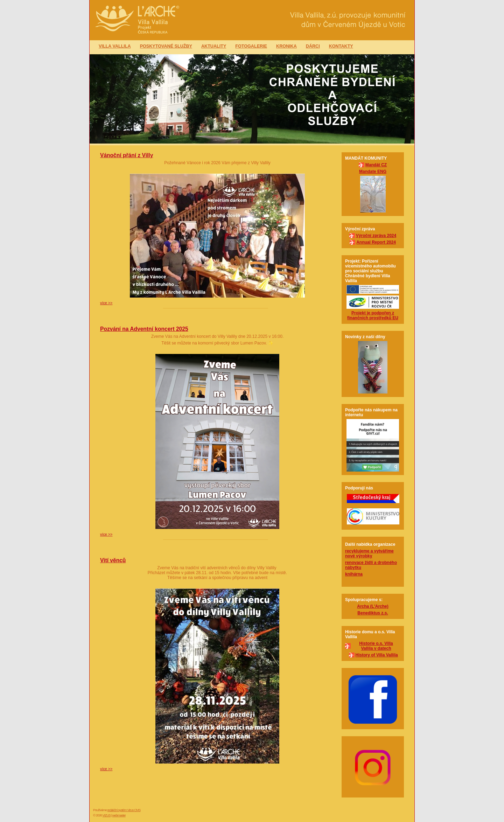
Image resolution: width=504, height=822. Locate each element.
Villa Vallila (115, 46)
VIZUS (107, 815)
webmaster (119, 815)
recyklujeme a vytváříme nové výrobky (369, 553)
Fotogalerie (251, 46)
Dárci (313, 46)
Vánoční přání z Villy (127, 155)
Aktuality (214, 46)
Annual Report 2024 (376, 242)
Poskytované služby (166, 46)
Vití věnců (113, 560)
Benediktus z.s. (373, 613)
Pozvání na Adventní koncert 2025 (144, 329)
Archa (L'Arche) (373, 606)
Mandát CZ (376, 165)
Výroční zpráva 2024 (376, 236)
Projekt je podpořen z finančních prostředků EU (373, 315)
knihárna (354, 574)
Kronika (286, 46)
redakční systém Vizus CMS (124, 810)
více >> (106, 303)
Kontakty (341, 46)
